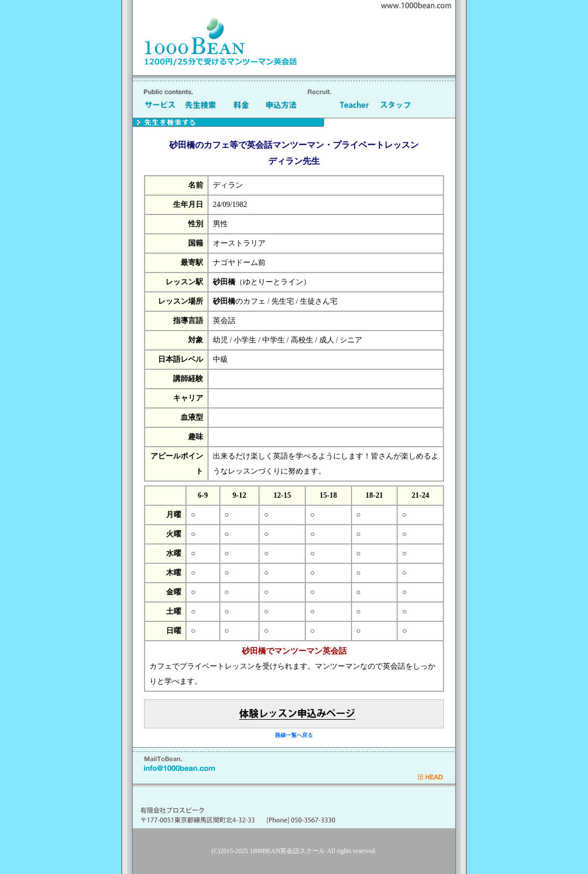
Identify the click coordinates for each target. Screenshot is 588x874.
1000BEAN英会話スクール (288, 851)
